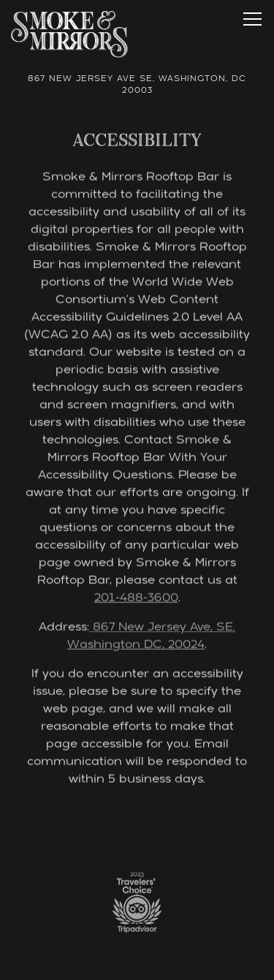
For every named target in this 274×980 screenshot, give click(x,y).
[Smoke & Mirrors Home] (69, 35)
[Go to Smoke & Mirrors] (137, 86)
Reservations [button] (137, 962)
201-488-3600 (136, 599)
